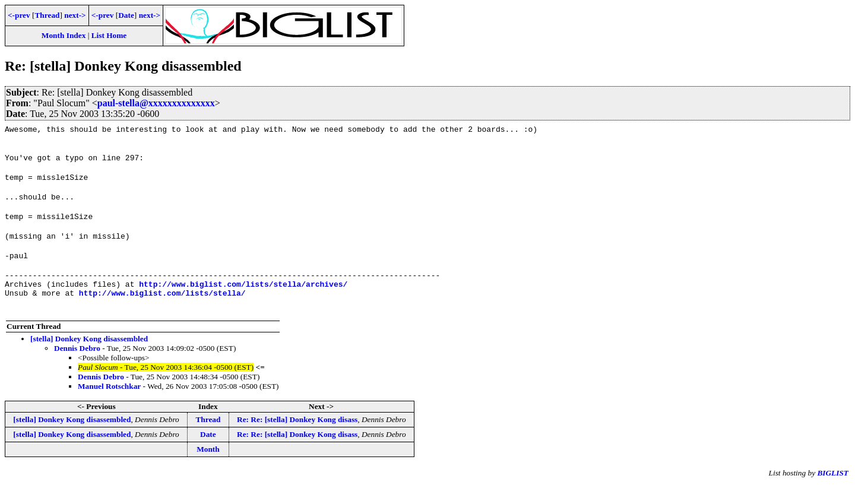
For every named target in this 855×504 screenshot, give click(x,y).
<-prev (19, 15)
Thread (47, 15)
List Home (109, 35)
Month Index (64, 35)
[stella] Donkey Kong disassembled (89, 358)
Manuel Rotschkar (109, 406)
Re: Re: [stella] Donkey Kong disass (297, 439)
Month (208, 469)
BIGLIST (833, 492)
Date (126, 15)
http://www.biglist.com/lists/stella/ (162, 312)
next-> (75, 15)
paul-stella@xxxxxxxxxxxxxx (156, 103)
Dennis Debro (77, 368)
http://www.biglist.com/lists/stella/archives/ (243, 302)
